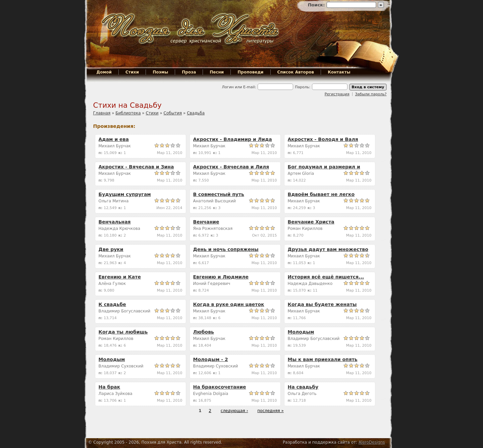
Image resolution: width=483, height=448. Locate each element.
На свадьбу (303, 387)
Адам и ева (114, 139)
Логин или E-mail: (239, 87)
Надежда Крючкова (120, 229)
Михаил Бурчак (115, 146)
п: (101, 153)
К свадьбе (112, 304)
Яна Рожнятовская (213, 229)
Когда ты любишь (123, 332)
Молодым (301, 332)
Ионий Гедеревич (212, 284)
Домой (104, 72)
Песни (217, 72)
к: (121, 153)
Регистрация (337, 94)
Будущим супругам (125, 194)
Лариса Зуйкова (116, 394)
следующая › (234, 411)
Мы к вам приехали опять (323, 359)
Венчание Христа (311, 222)
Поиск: (317, 5)
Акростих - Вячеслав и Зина (136, 167)
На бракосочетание (220, 387)
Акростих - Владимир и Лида (233, 139)
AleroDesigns (372, 442)
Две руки (111, 249)
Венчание (206, 222)
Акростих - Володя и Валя (323, 139)
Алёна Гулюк (112, 284)
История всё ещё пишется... (326, 277)
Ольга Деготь (302, 394)
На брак (110, 387)
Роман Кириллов (305, 229)
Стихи (132, 72)
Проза (189, 72)
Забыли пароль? (371, 94)
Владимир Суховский (121, 366)
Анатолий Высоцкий (214, 201)
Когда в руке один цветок (229, 304)
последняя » (271, 411)
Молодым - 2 (211, 359)
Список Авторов (296, 72)
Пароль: (303, 87)
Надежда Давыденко (310, 284)
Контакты (339, 72)
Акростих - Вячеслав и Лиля (231, 167)
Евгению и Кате (120, 277)
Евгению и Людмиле (221, 277)
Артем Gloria (301, 173)
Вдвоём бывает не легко (321, 194)
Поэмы (160, 72)
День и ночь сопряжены (226, 249)
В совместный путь (219, 194)
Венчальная (115, 222)
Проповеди (250, 72)
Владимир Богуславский (125, 311)
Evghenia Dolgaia (211, 394)
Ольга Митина (114, 201)
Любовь (204, 332)
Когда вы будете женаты (322, 304)
